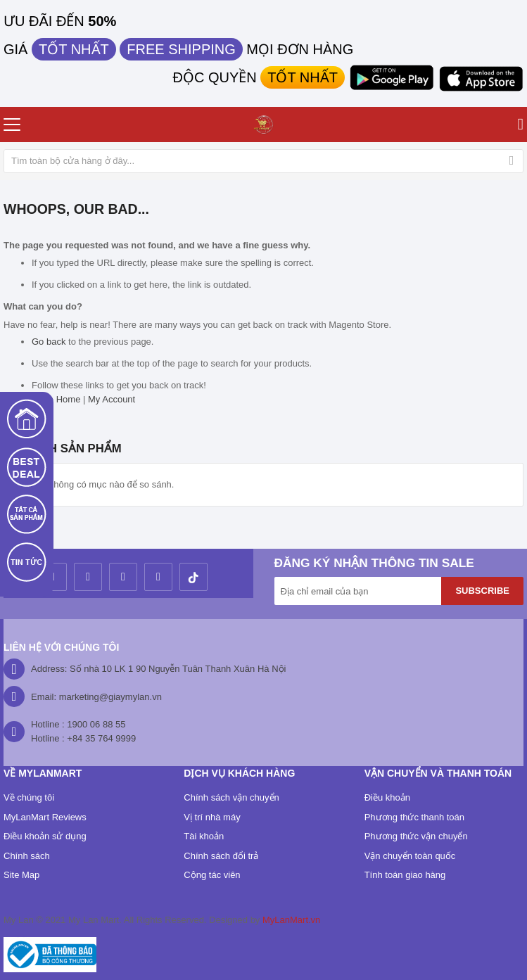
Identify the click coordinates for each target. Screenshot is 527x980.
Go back (49, 342)
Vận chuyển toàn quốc (410, 856)
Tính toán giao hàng (405, 875)
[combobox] (263, 161)
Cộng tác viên (212, 875)
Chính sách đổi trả (221, 856)
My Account (112, 399)
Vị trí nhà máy (212, 817)
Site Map (21, 875)
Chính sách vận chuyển (231, 797)
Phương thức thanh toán (414, 817)
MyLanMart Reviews (45, 817)
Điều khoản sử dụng (45, 836)
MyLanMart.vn (291, 920)
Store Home (56, 399)
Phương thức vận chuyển (416, 836)
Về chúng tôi (29, 797)
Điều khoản (387, 797)
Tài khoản (204, 836)
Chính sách (27, 856)
